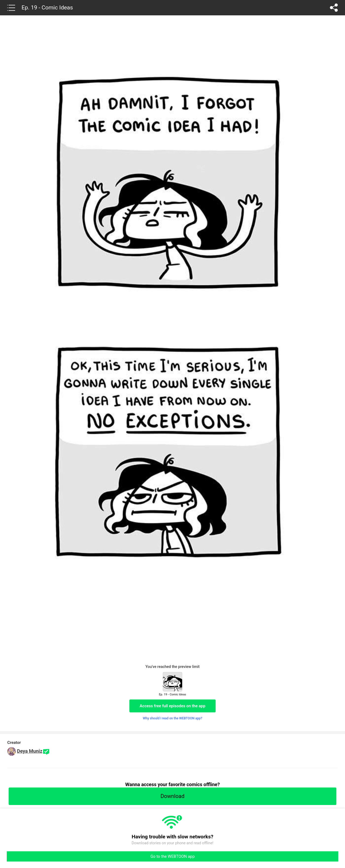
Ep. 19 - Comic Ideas (47, 8)
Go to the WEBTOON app (172, 856)
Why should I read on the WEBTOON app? (173, 718)
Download (172, 796)
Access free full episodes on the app (172, 706)
